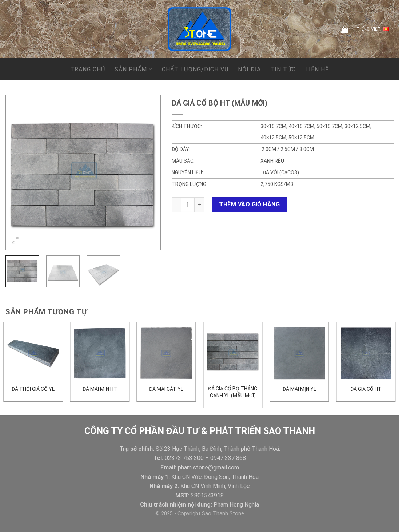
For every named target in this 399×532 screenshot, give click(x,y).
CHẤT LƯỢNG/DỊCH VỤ (195, 69)
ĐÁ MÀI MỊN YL (299, 389)
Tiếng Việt (375, 29)
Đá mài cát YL (166, 389)
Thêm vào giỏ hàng (249, 204)
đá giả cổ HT (366, 389)
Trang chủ (88, 69)
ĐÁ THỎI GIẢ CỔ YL (33, 389)
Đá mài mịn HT (100, 389)
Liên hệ (317, 69)
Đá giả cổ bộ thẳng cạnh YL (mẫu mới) (233, 392)
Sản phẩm (133, 69)
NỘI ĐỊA (249, 69)
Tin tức (283, 69)
